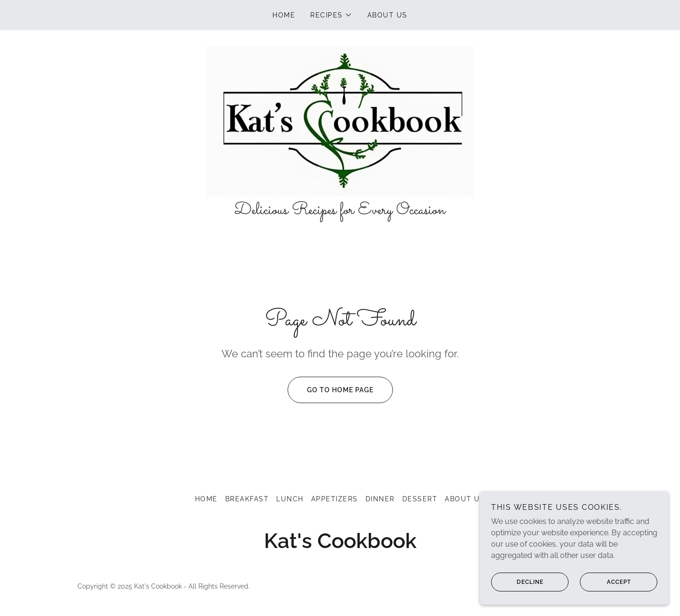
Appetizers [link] (335, 499)
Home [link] (284, 15)
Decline (517, 589)
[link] (340, 120)
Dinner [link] (380, 499)
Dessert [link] (420, 499)
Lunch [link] (290, 499)
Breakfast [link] (247, 499)
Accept (605, 589)
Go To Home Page (331, 390)
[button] (331, 15)
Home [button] (206, 499)
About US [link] (387, 15)
